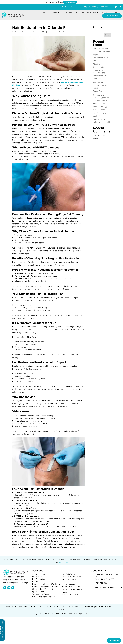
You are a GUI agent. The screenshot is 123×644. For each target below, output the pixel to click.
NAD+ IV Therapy (69, 579)
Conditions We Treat (89, 13)
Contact (117, 13)
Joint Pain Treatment (70, 574)
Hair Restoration (39, 579)
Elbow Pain (37, 577)
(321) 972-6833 (102, 583)
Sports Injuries (38, 592)
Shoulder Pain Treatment (43, 589)
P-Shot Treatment (69, 584)
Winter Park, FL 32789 (105, 579)
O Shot (64, 582)
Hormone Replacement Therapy (46, 587)
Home (45, 13)
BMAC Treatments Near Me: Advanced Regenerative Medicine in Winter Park (101, 55)
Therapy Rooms (69, 13)
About (55, 13)
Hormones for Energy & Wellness (46, 584)
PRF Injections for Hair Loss (73, 587)
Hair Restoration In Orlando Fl (56, 32)
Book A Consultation (112, 16)
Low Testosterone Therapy (43, 597)
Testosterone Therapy (41, 594)
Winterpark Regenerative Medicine (25, 32)
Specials (105, 13)
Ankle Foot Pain (39, 574)
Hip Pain (36, 582)
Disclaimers (63, 562)
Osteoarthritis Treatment (71, 577)
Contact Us (114, 640)
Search (107, 35)
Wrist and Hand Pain (70, 594)
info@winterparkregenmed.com (95, 7)
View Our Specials (70, 2)
